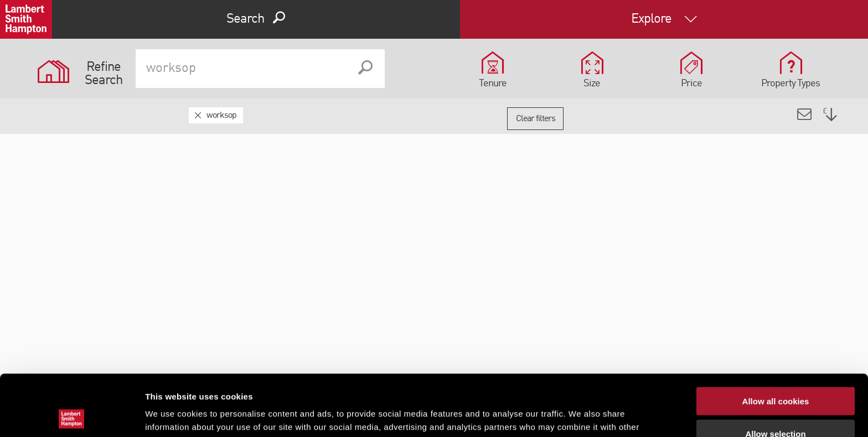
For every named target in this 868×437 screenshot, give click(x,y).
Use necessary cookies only (776, 405)
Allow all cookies (776, 340)
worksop (221, 116)
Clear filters (536, 119)
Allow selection (775, 373)
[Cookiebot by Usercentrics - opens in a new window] (72, 415)
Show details (581, 415)
